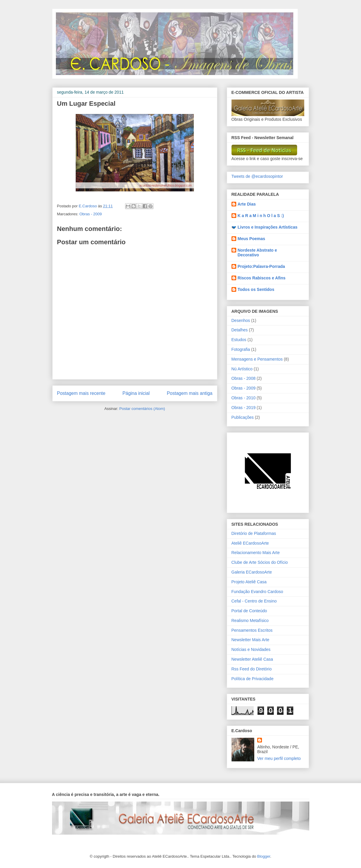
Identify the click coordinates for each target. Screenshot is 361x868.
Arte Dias (247, 204)
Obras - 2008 (244, 378)
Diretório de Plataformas (254, 533)
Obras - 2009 (90, 214)
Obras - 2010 (244, 398)
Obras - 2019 (244, 408)
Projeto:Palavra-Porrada (261, 266)
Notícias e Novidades (251, 649)
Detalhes (240, 330)
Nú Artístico (242, 369)
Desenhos (241, 320)
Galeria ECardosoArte (252, 572)
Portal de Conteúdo (249, 611)
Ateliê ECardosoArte (250, 543)
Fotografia (241, 349)
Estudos (239, 340)
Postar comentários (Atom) (142, 409)
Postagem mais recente (81, 393)
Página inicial (136, 393)
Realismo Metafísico (250, 621)
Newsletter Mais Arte (250, 640)
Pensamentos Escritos (252, 630)
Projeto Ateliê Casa (249, 582)
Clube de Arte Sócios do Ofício (260, 562)
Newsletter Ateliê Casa (252, 659)
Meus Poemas (251, 239)
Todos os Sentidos (256, 289)
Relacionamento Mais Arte (256, 553)
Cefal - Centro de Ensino (254, 601)
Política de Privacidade (252, 679)
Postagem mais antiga (190, 393)
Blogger (264, 856)
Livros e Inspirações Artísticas (268, 227)
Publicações (243, 417)
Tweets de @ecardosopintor (257, 176)
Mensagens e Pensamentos (257, 359)
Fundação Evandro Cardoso (257, 592)
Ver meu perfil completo (279, 758)
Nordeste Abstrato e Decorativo (257, 253)
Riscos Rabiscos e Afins (262, 278)
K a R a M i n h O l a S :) (261, 216)
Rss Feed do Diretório (252, 669)
